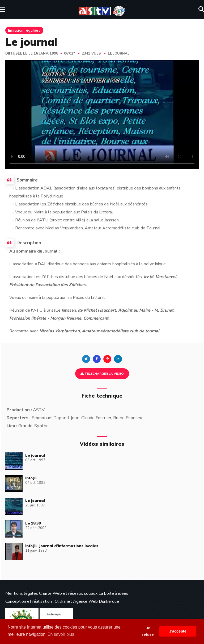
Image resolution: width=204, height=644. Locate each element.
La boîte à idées (113, 593)
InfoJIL (31, 478)
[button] (201, 9)
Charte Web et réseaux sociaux (68, 593)
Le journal (119, 53)
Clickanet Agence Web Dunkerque (87, 601)
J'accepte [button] (178, 631)
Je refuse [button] (148, 631)
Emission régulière (24, 30)
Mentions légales (22, 593)
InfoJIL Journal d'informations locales (62, 546)
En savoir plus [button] (61, 634)
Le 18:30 (33, 523)
